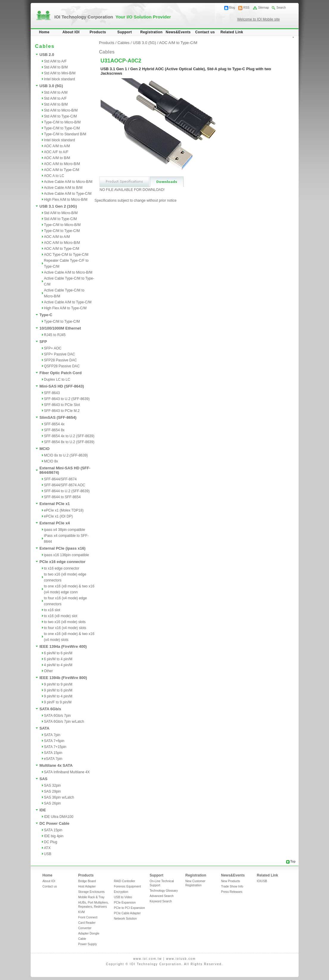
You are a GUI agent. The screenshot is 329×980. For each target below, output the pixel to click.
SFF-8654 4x (54, 424)
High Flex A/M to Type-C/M (65, 308)
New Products (231, 881)
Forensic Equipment (128, 886)
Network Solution (125, 919)
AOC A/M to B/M (57, 158)
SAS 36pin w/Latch (59, 797)
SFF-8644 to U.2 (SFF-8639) (67, 491)
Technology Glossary (164, 891)
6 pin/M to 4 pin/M (58, 659)
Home (44, 32)
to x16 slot (52, 610)
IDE (43, 810)
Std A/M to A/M (56, 92)
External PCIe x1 (55, 504)
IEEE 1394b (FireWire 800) (63, 678)
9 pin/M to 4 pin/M (58, 696)
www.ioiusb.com (181, 959)
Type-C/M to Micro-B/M (62, 122)
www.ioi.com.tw (147, 959)
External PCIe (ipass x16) (63, 548)
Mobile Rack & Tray (91, 897)
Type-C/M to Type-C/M (62, 128)
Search (281, 8)
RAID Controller (125, 881)
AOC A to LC (54, 176)
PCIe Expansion (125, 903)
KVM (82, 912)
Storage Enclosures (92, 892)
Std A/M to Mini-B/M (60, 73)
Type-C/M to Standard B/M (65, 134)
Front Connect (88, 917)
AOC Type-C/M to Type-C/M (66, 255)
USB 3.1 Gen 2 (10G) (58, 206)
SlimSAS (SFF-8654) (58, 417)
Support (125, 32)
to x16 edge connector (62, 568)
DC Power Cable (54, 823)
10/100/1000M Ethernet (60, 328)
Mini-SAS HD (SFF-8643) (62, 386)
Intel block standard (60, 79)
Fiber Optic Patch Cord (61, 373)
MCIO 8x (51, 461)
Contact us (205, 32)
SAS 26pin (53, 803)
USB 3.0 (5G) (51, 86)
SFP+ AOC (53, 348)
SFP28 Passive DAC (61, 360)
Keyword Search (161, 901)
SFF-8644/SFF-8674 (60, 479)
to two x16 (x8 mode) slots (65, 622)
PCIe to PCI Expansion (130, 908)
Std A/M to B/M (56, 67)
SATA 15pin (53, 753)
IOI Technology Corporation (113, 17)
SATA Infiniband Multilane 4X (67, 772)
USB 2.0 (47, 55)
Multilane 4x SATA (56, 765)
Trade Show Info (232, 886)
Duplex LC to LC (57, 380)
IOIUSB (262, 881)
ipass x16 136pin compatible (67, 555)
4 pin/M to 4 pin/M (58, 665)
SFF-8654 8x (54, 430)
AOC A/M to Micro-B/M (62, 164)
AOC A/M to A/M (57, 146)
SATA (45, 728)
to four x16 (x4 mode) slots (65, 628)
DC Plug (51, 842)
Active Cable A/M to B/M (63, 188)
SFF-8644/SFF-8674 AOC (65, 485)
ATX (47, 848)
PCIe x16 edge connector (63, 562)
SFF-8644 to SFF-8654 (62, 497)
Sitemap (264, 8)
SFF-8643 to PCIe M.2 (62, 411)
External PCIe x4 (55, 523)
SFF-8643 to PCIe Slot (62, 405)
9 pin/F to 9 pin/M (58, 702)
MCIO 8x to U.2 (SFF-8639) (66, 455)
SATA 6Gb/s (50, 709)
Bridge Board (87, 881)
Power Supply (88, 944)
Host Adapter (87, 886)
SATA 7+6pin (54, 741)
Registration (151, 32)
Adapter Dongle (89, 933)
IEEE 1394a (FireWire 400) (63, 646)
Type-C (46, 315)
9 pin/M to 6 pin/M (58, 690)
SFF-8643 (52, 393)
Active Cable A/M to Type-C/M (68, 194)
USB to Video (123, 897)
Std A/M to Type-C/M (60, 116)
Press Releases (232, 892)
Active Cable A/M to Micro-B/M (68, 182)
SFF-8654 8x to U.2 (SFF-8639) (69, 442)
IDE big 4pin (54, 836)
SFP (43, 342)
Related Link (232, 32)
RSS (246, 8)
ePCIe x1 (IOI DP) (59, 516)
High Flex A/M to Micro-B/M (66, 200)
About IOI (71, 32)
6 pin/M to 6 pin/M (58, 653)
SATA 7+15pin (55, 747)
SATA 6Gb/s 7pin (57, 716)
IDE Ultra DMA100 (59, 817)
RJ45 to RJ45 (55, 335)
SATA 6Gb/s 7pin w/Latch (64, 722)
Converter (85, 928)
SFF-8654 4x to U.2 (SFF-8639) (69, 436)
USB (48, 854)
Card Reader (87, 923)
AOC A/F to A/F (56, 152)
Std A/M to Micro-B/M (61, 110)
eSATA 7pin (53, 759)
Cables (124, 43)
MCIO (45, 449)
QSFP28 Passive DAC (62, 366)
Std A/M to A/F (56, 61)
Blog (232, 8)
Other (49, 671)
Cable (82, 939)
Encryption (121, 892)
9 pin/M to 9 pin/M (58, 684)
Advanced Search (162, 896)
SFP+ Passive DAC (60, 354)
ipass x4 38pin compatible (65, 530)
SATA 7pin (52, 735)
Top (293, 861)
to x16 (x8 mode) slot (61, 616)
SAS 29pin (53, 791)
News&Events (178, 32)
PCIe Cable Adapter (127, 913)
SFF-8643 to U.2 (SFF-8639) (67, 399)
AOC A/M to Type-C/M (62, 170)
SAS (44, 779)
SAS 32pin (53, 785)
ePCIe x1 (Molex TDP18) (64, 510)
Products (98, 32)
